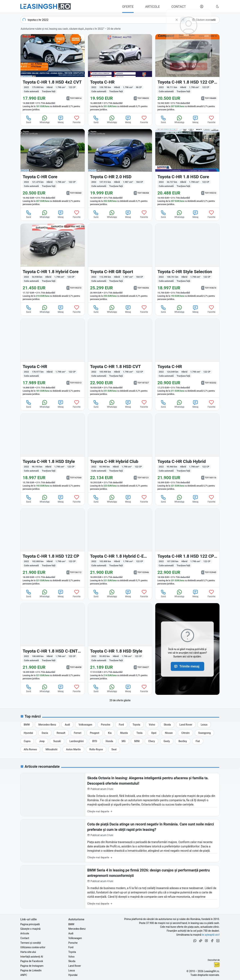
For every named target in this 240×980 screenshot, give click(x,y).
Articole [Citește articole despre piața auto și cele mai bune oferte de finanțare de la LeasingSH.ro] (25, 933)
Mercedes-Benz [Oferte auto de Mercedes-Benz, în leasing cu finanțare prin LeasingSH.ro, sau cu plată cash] (77, 929)
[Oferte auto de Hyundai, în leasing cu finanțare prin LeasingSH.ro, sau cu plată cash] (28, 733)
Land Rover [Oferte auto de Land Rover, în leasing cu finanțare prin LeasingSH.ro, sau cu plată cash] (75, 966)
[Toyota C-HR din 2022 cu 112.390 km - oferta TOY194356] (120, 263)
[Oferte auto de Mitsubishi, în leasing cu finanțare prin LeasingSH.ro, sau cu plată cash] (51, 749)
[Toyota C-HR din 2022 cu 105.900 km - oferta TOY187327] (120, 358)
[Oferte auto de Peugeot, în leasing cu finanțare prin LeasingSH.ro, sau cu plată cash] (95, 733)
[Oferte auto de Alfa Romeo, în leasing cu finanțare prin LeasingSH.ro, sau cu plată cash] (30, 749)
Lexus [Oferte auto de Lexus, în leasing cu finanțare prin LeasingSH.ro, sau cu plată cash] (72, 970)
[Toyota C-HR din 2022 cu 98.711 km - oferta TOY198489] (187, 74)
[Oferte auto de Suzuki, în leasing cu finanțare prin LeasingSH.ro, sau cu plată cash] (57, 741)
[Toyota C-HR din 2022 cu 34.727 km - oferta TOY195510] (187, 168)
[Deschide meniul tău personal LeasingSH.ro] (202, 6)
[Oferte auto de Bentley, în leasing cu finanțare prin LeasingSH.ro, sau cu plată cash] (183, 741)
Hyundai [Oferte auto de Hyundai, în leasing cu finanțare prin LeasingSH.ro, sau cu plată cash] (73, 975)
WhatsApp (45, 119)
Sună (29, 119)
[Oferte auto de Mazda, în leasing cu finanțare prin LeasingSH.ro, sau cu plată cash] (124, 733)
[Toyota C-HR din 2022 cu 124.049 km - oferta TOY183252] (187, 358)
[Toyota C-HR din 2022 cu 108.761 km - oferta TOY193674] (187, 263)
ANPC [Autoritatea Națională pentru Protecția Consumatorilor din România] (24, 975)
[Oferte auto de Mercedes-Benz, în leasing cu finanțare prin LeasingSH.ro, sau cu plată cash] (47, 725)
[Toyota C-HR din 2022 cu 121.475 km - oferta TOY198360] (53, 168)
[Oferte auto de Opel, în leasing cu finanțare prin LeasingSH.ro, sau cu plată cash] (154, 733)
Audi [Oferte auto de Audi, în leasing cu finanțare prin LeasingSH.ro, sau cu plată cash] (71, 933)
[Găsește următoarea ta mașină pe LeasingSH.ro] (46, 6)
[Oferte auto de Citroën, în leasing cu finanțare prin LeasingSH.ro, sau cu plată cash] (185, 733)
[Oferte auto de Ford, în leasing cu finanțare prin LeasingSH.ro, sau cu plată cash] (121, 725)
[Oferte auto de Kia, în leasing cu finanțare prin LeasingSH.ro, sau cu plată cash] (110, 733)
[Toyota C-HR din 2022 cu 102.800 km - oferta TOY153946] (120, 548)
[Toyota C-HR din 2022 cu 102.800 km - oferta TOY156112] (53, 548)
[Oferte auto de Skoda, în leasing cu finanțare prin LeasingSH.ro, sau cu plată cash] (167, 725)
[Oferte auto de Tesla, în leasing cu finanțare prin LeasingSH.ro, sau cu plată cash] (139, 733)
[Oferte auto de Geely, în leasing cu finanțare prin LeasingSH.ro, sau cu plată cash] (167, 741)
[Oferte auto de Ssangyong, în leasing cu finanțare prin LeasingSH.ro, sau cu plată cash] (205, 733)
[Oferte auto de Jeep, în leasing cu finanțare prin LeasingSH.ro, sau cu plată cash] (42, 741)
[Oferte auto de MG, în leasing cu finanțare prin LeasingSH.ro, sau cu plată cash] (124, 741)
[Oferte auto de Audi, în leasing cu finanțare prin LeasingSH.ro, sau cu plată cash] (67, 725)
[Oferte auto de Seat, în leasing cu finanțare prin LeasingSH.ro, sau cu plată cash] (114, 749)
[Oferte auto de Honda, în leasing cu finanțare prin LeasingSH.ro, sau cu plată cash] (109, 741)
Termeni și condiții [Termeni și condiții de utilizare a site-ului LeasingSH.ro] (31, 943)
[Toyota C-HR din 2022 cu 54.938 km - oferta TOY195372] (53, 263)
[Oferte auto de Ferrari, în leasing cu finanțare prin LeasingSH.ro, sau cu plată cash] (78, 733)
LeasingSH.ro (211, 971)
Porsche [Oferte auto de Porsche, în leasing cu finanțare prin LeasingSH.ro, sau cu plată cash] (73, 943)
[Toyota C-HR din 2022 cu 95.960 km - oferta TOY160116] (187, 453)
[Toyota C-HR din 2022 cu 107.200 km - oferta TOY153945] (187, 548)
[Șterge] (177, 20)
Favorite (77, 119)
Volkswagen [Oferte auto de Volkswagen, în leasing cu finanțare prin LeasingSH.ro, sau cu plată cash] (75, 938)
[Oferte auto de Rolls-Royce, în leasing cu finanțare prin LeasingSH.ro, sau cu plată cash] (96, 749)
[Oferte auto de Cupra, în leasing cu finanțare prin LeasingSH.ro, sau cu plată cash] (27, 741)
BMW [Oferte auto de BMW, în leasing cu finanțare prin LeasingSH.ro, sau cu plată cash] (71, 924)
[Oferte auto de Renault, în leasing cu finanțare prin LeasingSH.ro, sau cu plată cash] (61, 733)
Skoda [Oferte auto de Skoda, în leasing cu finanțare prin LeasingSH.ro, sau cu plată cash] (72, 961)
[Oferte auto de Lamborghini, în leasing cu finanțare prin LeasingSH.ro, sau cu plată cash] (77, 741)
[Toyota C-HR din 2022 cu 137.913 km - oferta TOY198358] (120, 168)
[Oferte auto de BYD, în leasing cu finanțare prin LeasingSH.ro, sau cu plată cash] (95, 741)
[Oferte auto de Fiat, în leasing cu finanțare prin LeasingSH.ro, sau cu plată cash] (198, 741)
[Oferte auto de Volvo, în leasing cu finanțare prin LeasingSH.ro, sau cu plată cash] (152, 725)
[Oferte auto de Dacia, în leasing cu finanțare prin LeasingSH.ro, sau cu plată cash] (45, 733)
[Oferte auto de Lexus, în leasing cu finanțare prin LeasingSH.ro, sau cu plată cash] (204, 725)
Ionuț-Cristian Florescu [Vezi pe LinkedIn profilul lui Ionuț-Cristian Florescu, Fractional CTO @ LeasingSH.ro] (217, 965)
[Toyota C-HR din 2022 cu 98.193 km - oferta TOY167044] (53, 453)
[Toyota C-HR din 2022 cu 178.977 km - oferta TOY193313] (53, 358)
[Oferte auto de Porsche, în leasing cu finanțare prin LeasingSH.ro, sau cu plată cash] (106, 725)
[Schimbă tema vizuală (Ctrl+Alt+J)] (218, 6)
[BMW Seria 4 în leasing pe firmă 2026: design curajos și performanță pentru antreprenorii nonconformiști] (120, 887)
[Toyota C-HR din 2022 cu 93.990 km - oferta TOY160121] (120, 453)
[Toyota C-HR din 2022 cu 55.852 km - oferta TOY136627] (120, 643)
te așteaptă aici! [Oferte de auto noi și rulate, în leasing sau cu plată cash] (211, 935)
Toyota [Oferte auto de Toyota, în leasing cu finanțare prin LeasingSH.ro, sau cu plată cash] (72, 952)
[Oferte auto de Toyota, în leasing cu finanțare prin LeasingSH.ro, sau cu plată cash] (136, 725)
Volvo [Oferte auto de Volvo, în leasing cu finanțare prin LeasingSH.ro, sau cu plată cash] (72, 957)
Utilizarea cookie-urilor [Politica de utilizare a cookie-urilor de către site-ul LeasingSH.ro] (33, 947)
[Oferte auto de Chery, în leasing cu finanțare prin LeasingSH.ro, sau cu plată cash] (152, 741)
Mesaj (61, 119)
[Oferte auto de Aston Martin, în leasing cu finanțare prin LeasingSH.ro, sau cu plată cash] (73, 749)
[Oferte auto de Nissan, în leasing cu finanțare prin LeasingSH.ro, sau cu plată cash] (169, 733)
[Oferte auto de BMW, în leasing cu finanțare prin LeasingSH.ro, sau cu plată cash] (27, 725)
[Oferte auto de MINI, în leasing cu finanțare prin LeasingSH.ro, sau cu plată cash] (137, 741)
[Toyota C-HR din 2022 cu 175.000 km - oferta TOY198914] (53, 74)
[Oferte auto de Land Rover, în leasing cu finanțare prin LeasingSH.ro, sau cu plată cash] (186, 725)
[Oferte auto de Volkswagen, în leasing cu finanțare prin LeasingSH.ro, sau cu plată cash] (85, 725)
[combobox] (104, 20)
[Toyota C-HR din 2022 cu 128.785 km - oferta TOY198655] (120, 74)
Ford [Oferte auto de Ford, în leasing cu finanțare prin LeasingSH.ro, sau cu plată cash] (71, 947)
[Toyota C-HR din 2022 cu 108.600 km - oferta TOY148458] (53, 643)
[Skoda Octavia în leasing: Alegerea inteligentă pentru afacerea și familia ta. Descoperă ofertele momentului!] (120, 795)
